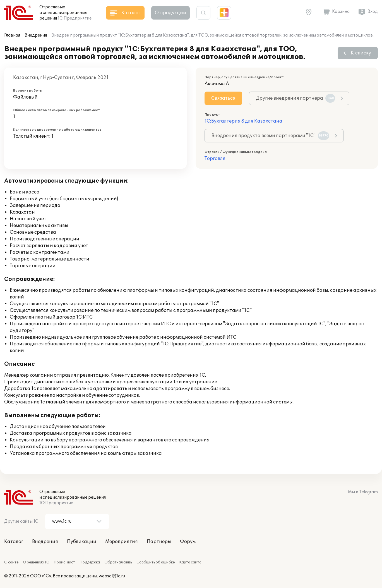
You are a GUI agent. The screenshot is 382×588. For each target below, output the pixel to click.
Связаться (223, 98)
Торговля (215, 159)
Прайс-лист (64, 562)
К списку (361, 53)
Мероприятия (122, 542)
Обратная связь (118, 562)
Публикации (82, 542)
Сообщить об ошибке (156, 562)
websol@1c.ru (112, 576)
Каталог (14, 542)
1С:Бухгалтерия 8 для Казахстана (243, 121)
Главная (12, 35)
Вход (373, 12)
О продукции (170, 13)
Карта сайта (190, 562)
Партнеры (159, 542)
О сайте (11, 562)
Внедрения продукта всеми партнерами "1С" (270, 136)
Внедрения (36, 35)
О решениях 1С (36, 562)
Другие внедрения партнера (295, 98)
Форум (188, 542)
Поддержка (90, 562)
